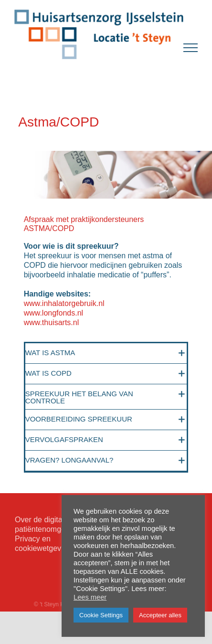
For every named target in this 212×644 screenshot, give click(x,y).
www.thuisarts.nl (52, 322)
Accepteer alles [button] (160, 615)
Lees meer (90, 597)
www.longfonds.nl (54, 313)
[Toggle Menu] (191, 48)
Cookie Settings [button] (101, 615)
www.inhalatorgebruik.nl (64, 303)
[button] (106, 353)
